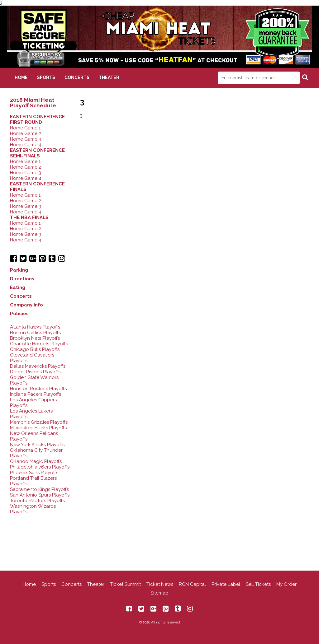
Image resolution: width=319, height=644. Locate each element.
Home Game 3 (26, 139)
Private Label (226, 584)
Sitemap (159, 593)
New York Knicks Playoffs (37, 445)
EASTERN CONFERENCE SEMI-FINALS (37, 153)
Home (21, 77)
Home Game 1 (25, 128)
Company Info (26, 305)
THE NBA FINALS (29, 217)
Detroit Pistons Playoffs (35, 372)
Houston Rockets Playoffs (38, 389)
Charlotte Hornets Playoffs (39, 344)
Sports (46, 77)
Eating (18, 287)
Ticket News (160, 584)
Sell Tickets (258, 584)
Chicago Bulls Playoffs (35, 349)
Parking (19, 270)
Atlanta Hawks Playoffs (35, 327)
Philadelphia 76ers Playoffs (40, 467)
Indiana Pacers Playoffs (36, 394)
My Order (286, 584)
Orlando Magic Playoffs (36, 461)
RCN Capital (192, 584)
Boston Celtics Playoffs (35, 333)
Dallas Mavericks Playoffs (38, 366)
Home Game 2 (26, 133)
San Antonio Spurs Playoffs (40, 495)
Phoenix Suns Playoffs (34, 473)
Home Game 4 (26, 145)
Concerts (77, 77)
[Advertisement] (159, 538)
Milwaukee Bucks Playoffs (38, 428)
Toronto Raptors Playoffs (37, 501)
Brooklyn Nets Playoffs (35, 338)
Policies (19, 314)
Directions (22, 279)
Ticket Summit (125, 584)
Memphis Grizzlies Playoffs (39, 422)
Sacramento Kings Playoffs (39, 489)
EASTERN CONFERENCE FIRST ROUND (37, 119)
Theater (109, 77)
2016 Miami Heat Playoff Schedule (33, 103)
